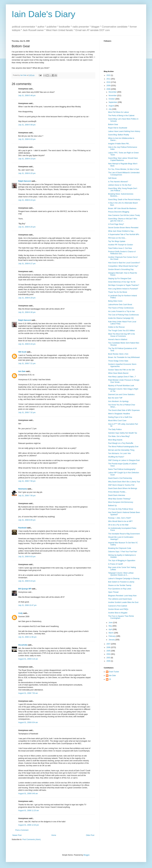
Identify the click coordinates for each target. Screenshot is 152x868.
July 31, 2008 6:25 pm (27, 227)
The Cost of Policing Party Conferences (123, 315)
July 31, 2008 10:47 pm (27, 605)
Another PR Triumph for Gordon (121, 245)
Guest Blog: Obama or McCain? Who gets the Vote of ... (123, 220)
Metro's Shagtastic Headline (119, 414)
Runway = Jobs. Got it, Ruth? (120, 518)
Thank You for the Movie (118, 292)
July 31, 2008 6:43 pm (27, 344)
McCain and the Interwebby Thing (121, 450)
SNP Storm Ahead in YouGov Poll (121, 485)
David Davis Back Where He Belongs (123, 488)
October (112, 99)
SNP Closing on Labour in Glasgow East (124, 460)
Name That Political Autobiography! (122, 469)
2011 (109, 79)
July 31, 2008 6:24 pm (27, 200)
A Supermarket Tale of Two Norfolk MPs (124, 234)
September (113, 102)
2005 (109, 651)
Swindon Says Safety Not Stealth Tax (123, 433)
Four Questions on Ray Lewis (120, 589)
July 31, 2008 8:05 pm (27, 520)
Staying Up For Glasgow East (120, 279)
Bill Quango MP (25, 589)
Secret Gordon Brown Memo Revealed (123, 228)
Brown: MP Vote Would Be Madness (122, 208)
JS (110, 679)
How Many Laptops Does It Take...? (122, 377)
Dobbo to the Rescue (116, 327)
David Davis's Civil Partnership (120, 478)
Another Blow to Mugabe (118, 613)
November (113, 96)
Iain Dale (22, 371)
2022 (109, 75)
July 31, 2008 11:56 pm (27, 637)
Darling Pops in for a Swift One (120, 417)
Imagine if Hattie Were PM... (119, 144)
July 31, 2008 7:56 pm (27, 481)
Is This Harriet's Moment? (118, 182)
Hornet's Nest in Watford (118, 340)
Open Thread (113, 592)
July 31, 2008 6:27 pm (27, 264)
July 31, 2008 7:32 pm (27, 412)
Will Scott (22, 352)
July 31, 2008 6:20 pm (27, 173)
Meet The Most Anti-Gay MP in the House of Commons (122, 335)
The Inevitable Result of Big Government (124, 534)
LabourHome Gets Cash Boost (120, 305)
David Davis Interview (117, 495)
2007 (109, 644)
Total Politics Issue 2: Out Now (120, 248)
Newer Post (17, 835)
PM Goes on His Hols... (117, 238)
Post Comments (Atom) (31, 839)
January (112, 640)
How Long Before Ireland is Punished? (123, 289)
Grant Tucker (114, 672)
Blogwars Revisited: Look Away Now (122, 596)
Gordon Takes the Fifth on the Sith (121, 370)
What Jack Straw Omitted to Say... (121, 231)
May (110, 626)
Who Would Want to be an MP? (120, 521)
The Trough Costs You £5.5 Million (122, 331)
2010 (109, 82)
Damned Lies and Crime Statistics (121, 395)
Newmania (23, 489)
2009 (109, 86)
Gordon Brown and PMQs (118, 609)
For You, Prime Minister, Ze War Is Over (124, 169)
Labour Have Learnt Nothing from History (124, 131)
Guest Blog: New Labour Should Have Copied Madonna (123, 159)
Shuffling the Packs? (116, 457)
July (110, 109)
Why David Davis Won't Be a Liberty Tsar (124, 482)
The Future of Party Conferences (121, 308)
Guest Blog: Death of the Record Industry (124, 200)
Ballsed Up (112, 506)
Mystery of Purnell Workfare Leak (121, 386)
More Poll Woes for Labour (119, 112)
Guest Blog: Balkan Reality (119, 135)
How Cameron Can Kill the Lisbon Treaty (124, 215)
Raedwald (22, 528)
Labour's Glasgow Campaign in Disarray (124, 579)
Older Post (90, 835)
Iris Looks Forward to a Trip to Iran (122, 311)
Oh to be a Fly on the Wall (118, 525)
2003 (109, 658)
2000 (109, 661)
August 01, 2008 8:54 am (28, 722)
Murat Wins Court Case (117, 421)
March (111, 633)
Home (54, 835)
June (111, 623)
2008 (109, 89)
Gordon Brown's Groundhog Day (121, 269)
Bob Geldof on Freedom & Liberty (121, 582)
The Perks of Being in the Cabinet (121, 116)
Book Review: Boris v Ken (118, 354)
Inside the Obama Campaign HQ (121, 318)
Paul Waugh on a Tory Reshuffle (121, 443)
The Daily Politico (115, 429)
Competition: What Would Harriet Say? (123, 266)
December (113, 92)
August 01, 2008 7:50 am (28, 693)
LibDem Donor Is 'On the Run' (120, 185)
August (112, 106)
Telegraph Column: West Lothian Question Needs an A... (121, 574)
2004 (109, 654)
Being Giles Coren (115, 301)
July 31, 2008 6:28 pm (27, 298)
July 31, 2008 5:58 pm (27, 125)
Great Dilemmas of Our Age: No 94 (122, 282)
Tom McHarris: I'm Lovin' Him (119, 453)
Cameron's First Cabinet (118, 606)
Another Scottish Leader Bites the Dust (123, 602)
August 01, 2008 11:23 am (29, 811)
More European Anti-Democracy (121, 502)
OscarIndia (23, 645)
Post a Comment (22, 830)
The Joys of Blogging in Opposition (122, 561)
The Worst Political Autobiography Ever (123, 447)
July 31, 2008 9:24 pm (27, 581)
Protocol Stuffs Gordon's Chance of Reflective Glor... (122, 253)
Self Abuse (112, 178)
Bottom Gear (113, 124)
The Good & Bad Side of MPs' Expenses (124, 410)
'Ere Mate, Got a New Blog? (119, 436)
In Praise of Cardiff (115, 564)
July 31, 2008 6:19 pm (27, 159)
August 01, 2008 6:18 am (28, 659)
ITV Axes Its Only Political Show (121, 509)
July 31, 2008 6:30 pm (27, 312)
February (112, 636)
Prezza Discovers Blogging (119, 212)
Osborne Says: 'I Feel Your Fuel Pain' (123, 552)
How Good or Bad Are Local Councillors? (124, 263)
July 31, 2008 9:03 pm (27, 557)
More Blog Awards (115, 440)
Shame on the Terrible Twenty (120, 585)
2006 (109, 647)
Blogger (86, 855)
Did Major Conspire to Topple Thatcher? (124, 285)
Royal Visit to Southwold (118, 128)
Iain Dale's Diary (43, 14)
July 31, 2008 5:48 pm (27, 96)
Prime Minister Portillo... (117, 492)
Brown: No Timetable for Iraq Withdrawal (124, 357)
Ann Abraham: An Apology (118, 401)
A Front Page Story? (116, 224)
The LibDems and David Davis (120, 599)
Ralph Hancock (25, 181)
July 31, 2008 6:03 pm (27, 139)
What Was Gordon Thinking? (119, 499)
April (111, 629)
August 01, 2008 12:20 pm (29, 825)
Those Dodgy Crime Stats (118, 361)
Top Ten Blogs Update (117, 241)
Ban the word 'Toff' (115, 398)
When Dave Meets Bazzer (118, 373)
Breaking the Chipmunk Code (120, 548)
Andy (20, 613)
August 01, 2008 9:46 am (28, 794)
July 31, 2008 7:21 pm (27, 363)
